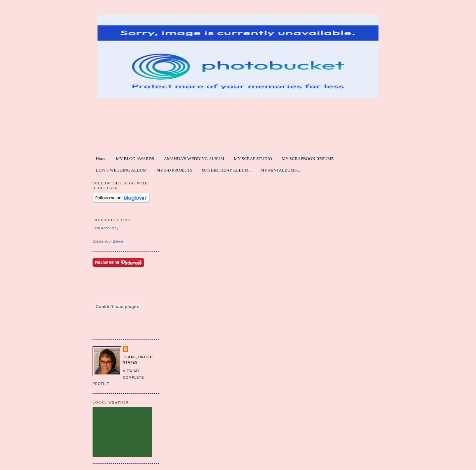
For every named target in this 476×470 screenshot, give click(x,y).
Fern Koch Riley (105, 228)
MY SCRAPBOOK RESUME (308, 158)
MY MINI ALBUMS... (280, 170)
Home (101, 158)
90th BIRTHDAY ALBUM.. (226, 170)
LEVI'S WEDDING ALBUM (121, 170)
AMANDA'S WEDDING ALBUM (194, 158)
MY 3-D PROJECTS (174, 170)
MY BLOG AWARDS (135, 158)
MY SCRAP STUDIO (253, 158)
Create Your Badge (108, 241)
